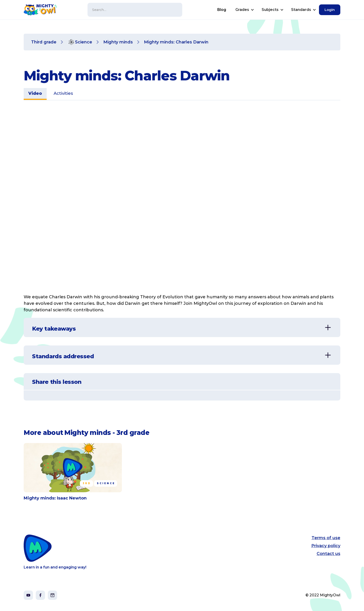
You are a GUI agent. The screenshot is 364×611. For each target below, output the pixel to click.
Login (330, 10)
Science (84, 42)
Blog (222, 10)
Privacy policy (326, 546)
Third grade (44, 42)
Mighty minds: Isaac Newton (55, 498)
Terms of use (326, 538)
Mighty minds (118, 42)
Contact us (328, 554)
